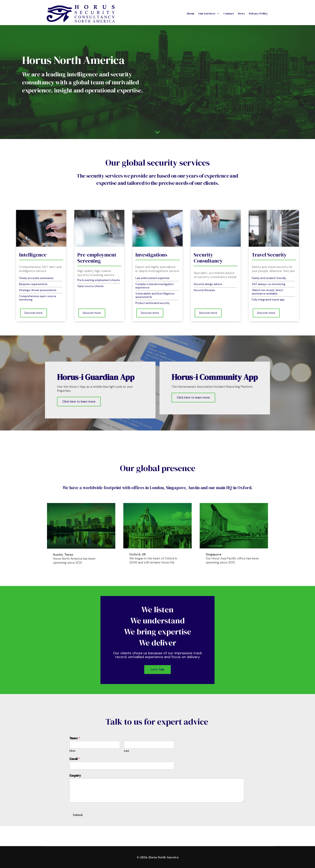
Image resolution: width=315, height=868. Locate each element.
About (190, 13)
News (241, 13)
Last (127, 751)
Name (75, 738)
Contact (229, 13)
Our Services (209, 13)
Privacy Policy (258, 13)
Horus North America (164, 857)
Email (75, 759)
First (72, 751)
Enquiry (75, 775)
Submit (78, 815)
